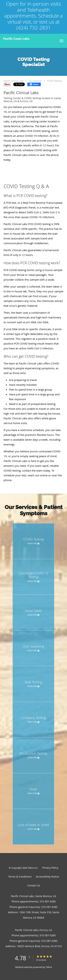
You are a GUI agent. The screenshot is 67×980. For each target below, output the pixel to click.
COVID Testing (54, 81)
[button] (61, 41)
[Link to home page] (28, 39)
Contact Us (34, 885)
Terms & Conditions (20, 877)
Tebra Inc (33, 868)
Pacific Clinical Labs (14, 81)
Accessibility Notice (47, 877)
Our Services (35, 81)
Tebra (49, 967)
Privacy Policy (50, 868)
